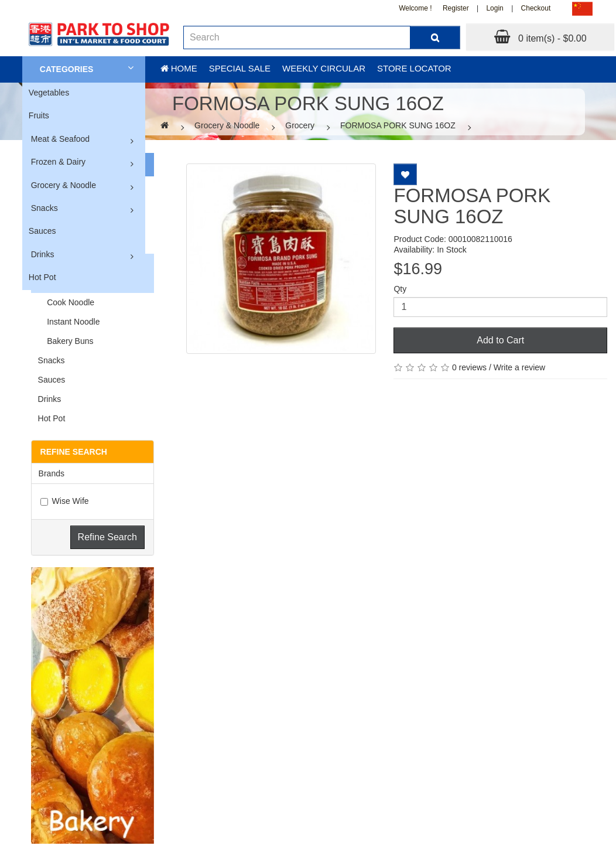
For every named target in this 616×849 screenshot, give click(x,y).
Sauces (42, 231)
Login (494, 8)
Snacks (45, 208)
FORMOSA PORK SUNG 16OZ (398, 125)
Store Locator (414, 68)
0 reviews (469, 367)
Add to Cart (500, 340)
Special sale (240, 68)
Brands (52, 473)
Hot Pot (42, 277)
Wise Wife (65, 501)
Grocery (300, 125)
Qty (400, 289)
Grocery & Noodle (64, 185)
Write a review (519, 367)
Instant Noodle (69, 322)
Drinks (43, 254)
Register (456, 8)
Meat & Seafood (60, 139)
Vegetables (49, 93)
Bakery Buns (66, 341)
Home (179, 68)
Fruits (39, 115)
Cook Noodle (66, 302)
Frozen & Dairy (58, 162)
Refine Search (107, 537)
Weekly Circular (324, 68)
